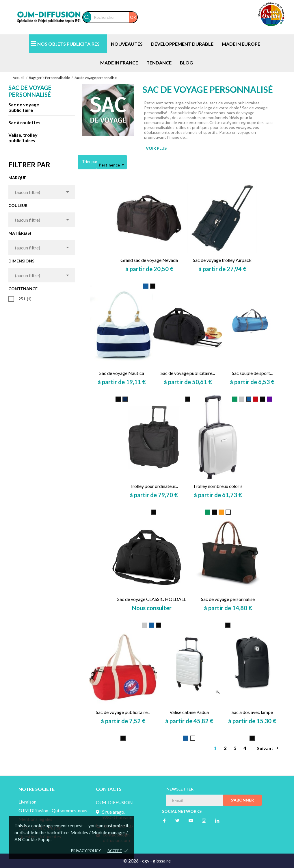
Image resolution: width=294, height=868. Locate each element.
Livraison (27, 802)
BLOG (186, 63)
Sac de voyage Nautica (122, 373)
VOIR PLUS (156, 148)
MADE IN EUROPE (241, 44)
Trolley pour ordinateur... (154, 486)
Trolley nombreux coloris (218, 486)
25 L (25, 299)
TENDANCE (159, 63)
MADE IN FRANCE (119, 63)
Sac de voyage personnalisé (30, 91)
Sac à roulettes (24, 122)
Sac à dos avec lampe (252, 712)
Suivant (269, 748)
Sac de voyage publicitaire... (188, 373)
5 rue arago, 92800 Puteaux (117, 815)
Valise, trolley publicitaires (23, 138)
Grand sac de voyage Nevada (149, 260)
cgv (146, 861)
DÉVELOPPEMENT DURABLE (182, 44)
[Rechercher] (114, 17)
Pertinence (111, 165)
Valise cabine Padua (189, 712)
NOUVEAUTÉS (127, 44)
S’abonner (242, 800)
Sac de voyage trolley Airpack (222, 260)
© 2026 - (133, 861)
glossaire (162, 861)
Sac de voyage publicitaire (24, 107)
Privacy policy (86, 851)
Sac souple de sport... (252, 373)
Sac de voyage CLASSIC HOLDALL (152, 599)
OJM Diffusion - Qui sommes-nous (53, 810)
